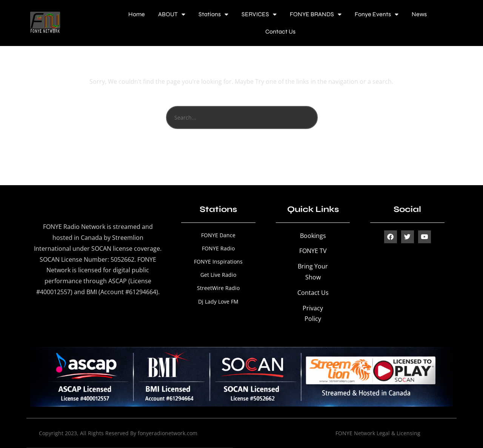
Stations (213, 14)
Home (137, 14)
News (419, 14)
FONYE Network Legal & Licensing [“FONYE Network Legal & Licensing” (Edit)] (378, 433)
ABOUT (172, 14)
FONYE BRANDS (316, 14)
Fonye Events (377, 14)
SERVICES (259, 14)
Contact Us (280, 31)
